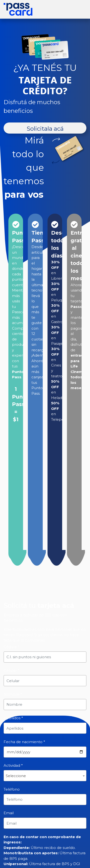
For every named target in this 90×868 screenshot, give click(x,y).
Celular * (11, 670)
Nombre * (13, 694)
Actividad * (13, 765)
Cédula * (11, 647)
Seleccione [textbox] (16, 776)
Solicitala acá (45, 129)
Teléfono (12, 789)
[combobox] (45, 776)
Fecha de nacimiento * (24, 742)
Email (9, 813)
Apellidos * (13, 718)
